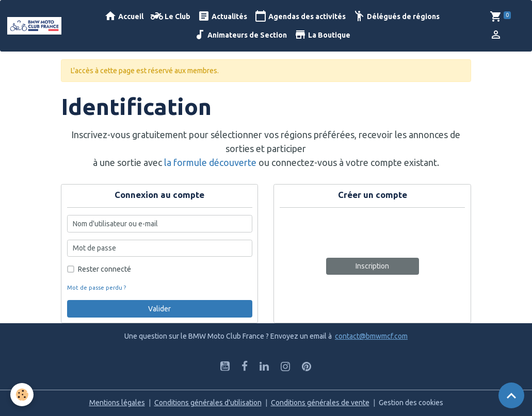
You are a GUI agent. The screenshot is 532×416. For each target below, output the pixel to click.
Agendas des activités (300, 16)
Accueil (124, 16)
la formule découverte (210, 162)
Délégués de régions (396, 16)
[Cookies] (22, 395)
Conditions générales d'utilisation (208, 403)
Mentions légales (117, 403)
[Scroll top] (511, 395)
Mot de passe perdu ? (96, 288)
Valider (159, 309)
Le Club (171, 16)
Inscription (372, 266)
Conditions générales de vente (320, 403)
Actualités (222, 16)
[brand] (34, 26)
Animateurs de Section (240, 35)
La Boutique (322, 35)
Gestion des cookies (411, 403)
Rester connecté (104, 269)
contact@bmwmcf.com (371, 336)
